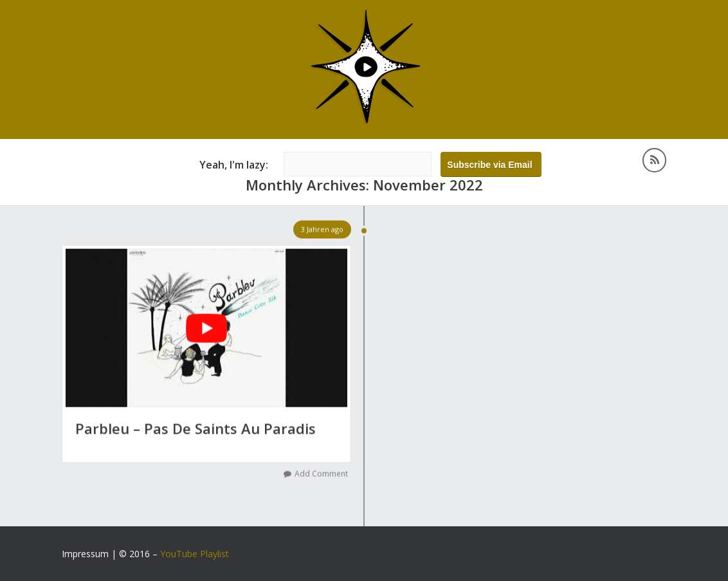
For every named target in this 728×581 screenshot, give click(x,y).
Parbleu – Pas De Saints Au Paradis (196, 429)
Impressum (85, 554)
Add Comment (321, 474)
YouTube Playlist (195, 554)
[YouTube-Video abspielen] (206, 328)
